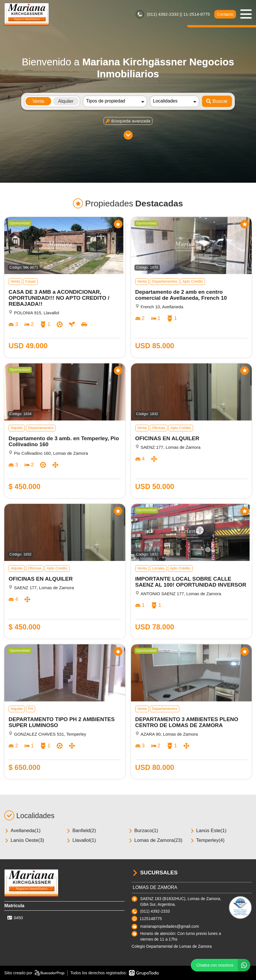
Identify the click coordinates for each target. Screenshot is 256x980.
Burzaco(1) (143, 831)
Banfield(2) (81, 831)
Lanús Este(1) (208, 831)
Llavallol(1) (81, 840)
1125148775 (151, 919)
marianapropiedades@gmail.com (170, 926)
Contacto (225, 14)
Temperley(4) (207, 840)
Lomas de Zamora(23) (155, 840)
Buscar (217, 101)
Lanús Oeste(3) (24, 840)
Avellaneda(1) (22, 831)
